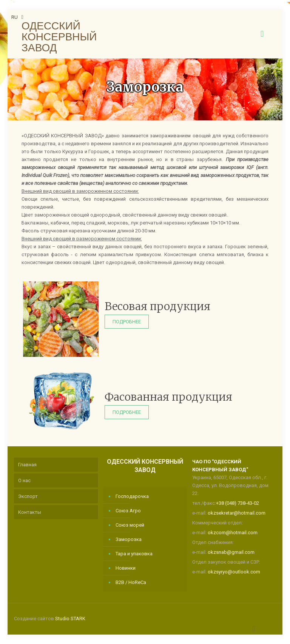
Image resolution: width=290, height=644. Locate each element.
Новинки (126, 568)
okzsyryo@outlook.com (234, 572)
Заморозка (129, 539)
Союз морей (130, 525)
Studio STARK (70, 619)
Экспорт (28, 496)
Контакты (30, 512)
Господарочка (132, 496)
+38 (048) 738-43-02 (238, 503)
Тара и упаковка (134, 554)
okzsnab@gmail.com (231, 552)
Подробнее (127, 322)
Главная (27, 465)
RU (18, 17)
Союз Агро (128, 511)
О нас (24, 480)
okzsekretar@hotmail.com (237, 513)
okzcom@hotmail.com (233, 533)
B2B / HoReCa (131, 582)
